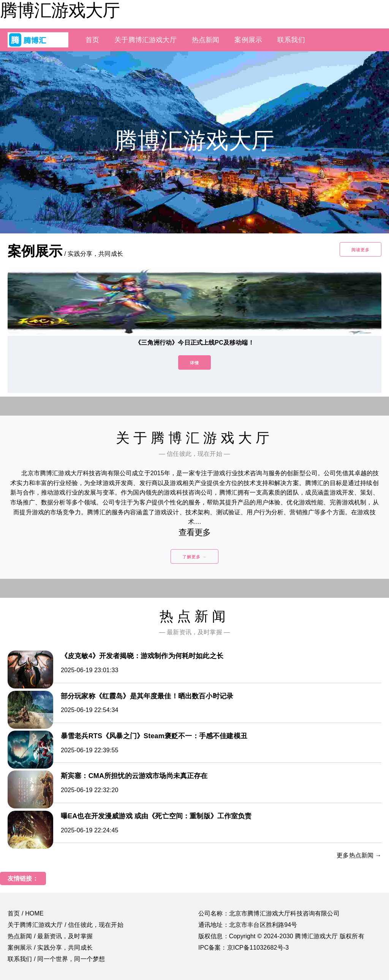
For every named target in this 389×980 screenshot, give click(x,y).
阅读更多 (361, 250)
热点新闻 (206, 40)
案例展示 (248, 40)
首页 (92, 40)
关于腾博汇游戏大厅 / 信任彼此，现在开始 (66, 925)
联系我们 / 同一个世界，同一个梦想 (56, 959)
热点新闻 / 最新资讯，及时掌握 (50, 936)
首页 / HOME (26, 913)
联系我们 (291, 40)
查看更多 (195, 532)
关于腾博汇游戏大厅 (145, 40)
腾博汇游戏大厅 (60, 10)
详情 (194, 363)
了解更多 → (194, 557)
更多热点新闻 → (359, 855)
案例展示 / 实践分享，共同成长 (50, 948)
